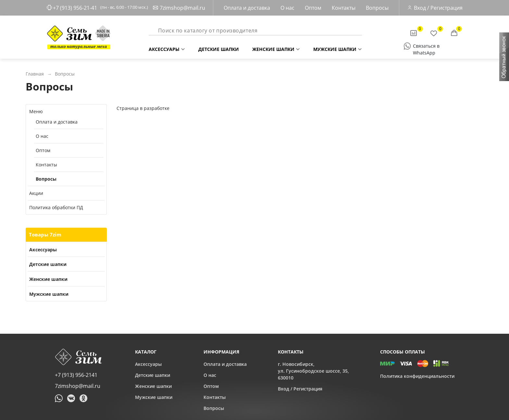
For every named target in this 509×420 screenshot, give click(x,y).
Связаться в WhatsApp (426, 46)
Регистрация (447, 8)
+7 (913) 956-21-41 (75, 8)
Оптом (313, 8)
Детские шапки (219, 48)
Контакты (344, 8)
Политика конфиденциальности (417, 376)
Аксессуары (164, 48)
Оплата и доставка (247, 8)
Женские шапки (273, 48)
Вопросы (377, 8)
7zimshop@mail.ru (182, 8)
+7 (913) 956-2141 (76, 375)
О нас (287, 8)
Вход (420, 8)
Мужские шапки (335, 48)
